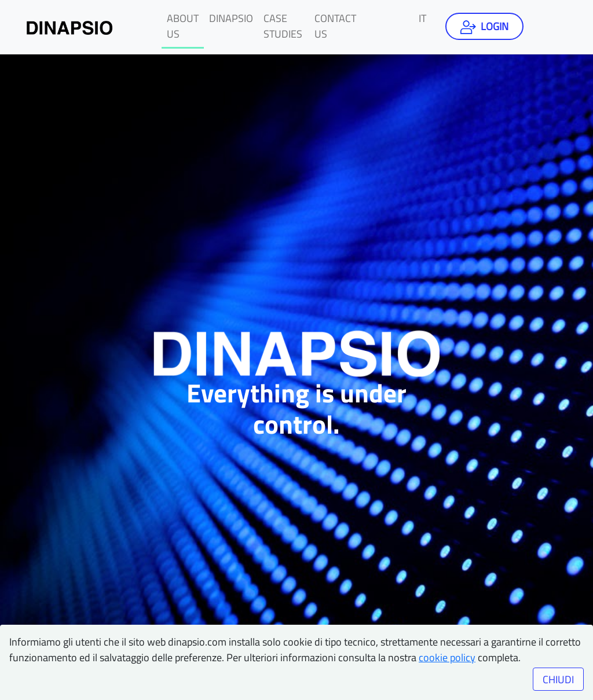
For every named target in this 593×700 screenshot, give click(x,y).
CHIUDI (558, 679)
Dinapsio (231, 18)
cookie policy (447, 657)
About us (183, 26)
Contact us (335, 26)
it (422, 18)
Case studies (283, 26)
